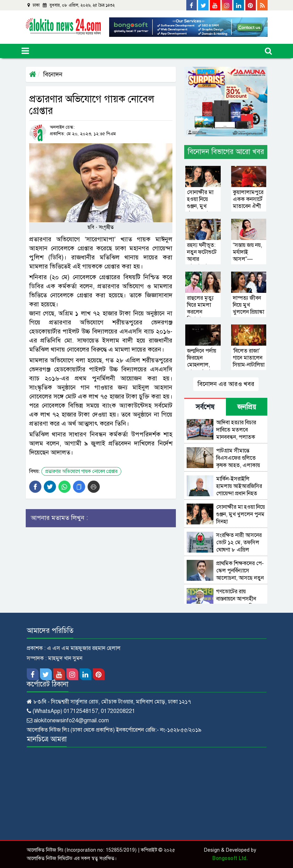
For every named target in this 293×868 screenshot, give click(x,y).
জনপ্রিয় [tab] (247, 407)
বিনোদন (53, 74)
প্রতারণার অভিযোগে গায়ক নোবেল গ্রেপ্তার (81, 471)
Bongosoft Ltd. (230, 858)
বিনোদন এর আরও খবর (226, 384)
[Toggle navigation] (25, 51)
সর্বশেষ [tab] (205, 407)
